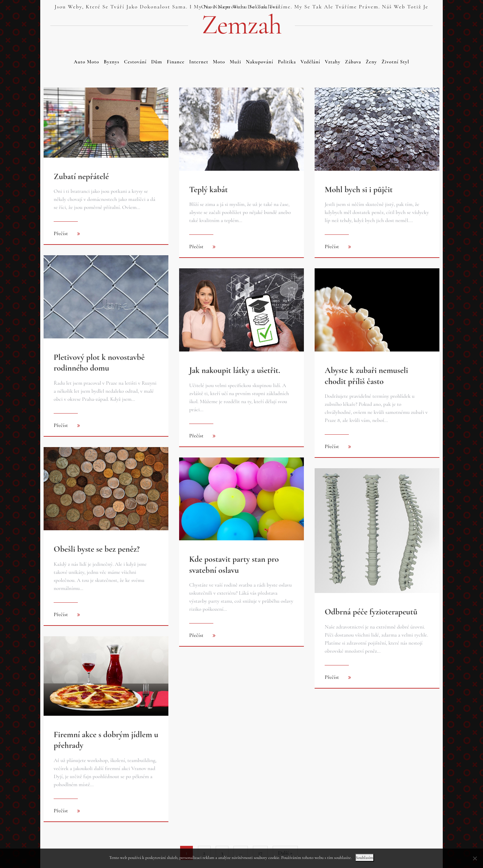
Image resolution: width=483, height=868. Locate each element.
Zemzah (241, 25)
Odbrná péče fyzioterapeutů (371, 612)
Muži (235, 62)
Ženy (371, 62)
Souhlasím (365, 858)
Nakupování (260, 62)
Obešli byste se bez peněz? (97, 549)
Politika (287, 62)
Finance (176, 62)
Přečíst (61, 233)
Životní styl (395, 62)
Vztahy (333, 62)
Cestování (135, 62)
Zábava (353, 62)
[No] (475, 858)
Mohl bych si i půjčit (359, 189)
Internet (199, 62)
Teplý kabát (208, 189)
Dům (157, 62)
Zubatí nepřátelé (81, 176)
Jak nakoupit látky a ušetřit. (235, 370)
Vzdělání (310, 62)
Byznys (112, 62)
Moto (219, 62)
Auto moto (86, 62)
